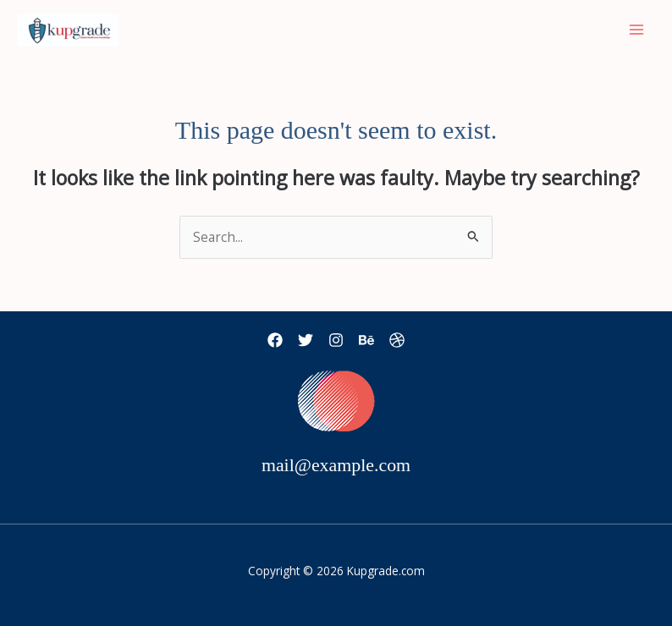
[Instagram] (336, 340)
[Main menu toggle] (637, 30)
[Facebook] (275, 340)
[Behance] (366, 340)
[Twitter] (306, 340)
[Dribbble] (397, 340)
